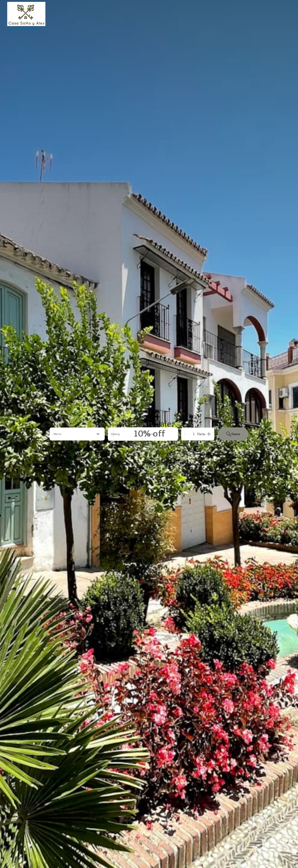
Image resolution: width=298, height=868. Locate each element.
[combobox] (77, 434)
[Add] (209, 434)
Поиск (233, 434)
